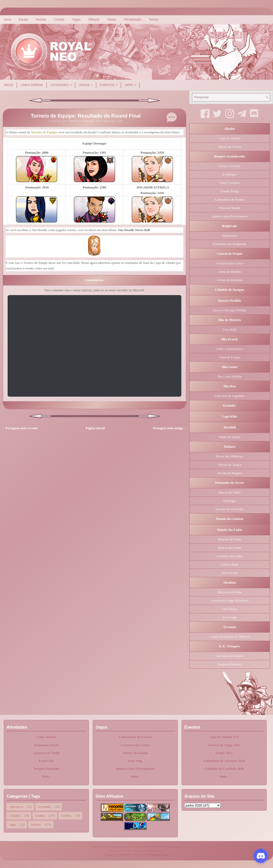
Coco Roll (229, 329)
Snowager (230, 501)
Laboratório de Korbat (230, 199)
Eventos (111, 83)
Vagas (76, 20)
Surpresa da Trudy (46, 753)
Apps (132, 83)
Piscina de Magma (230, 473)
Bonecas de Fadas (229, 539)
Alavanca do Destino (229, 656)
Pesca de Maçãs (230, 208)
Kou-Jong (229, 617)
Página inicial (95, 428)
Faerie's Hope (229, 564)
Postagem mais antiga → (170, 428)
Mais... (46, 776)
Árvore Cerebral (230, 166)
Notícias (36, 825)
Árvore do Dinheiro (230, 280)
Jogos (88, 83)
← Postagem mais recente (20, 428)
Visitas (112, 20)
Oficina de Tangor (230, 465)
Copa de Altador (229, 138)
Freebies (66, 816)
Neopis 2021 (224, 753)
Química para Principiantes (230, 216)
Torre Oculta (230, 573)
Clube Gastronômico (230, 349)
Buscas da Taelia (230, 492)
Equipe (23, 20)
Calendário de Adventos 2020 (224, 761)
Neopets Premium (230, 664)
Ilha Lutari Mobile (230, 376)
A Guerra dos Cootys (229, 263)
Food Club (46, 761)
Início (7, 20)
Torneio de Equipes (45, 132)
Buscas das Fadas (230, 548)
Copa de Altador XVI (224, 737)
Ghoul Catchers (229, 183)
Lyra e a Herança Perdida (229, 310)
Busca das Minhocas (230, 456)
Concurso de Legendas (230, 396)
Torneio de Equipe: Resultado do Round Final (86, 116)
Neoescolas (229, 236)
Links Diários (32, 85)
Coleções (15, 816)
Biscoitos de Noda (229, 592)
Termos (154, 20)
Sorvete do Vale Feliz (229, 509)
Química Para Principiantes (135, 769)
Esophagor (230, 174)
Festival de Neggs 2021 (224, 745)
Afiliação (94, 20)
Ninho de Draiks (230, 437)
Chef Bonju (230, 609)
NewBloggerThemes (157, 855)
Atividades (63, 83)
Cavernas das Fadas (230, 556)
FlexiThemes (124, 855)
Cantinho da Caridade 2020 (224, 769)
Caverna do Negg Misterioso (230, 600)
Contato (59, 20)
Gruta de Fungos (230, 357)
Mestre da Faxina (230, 147)
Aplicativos (16, 807)
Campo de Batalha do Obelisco (230, 637)
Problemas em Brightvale (230, 244)
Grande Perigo (229, 191)
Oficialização (132, 20)
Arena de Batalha (230, 272)
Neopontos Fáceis (46, 745)
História (41, 20)
